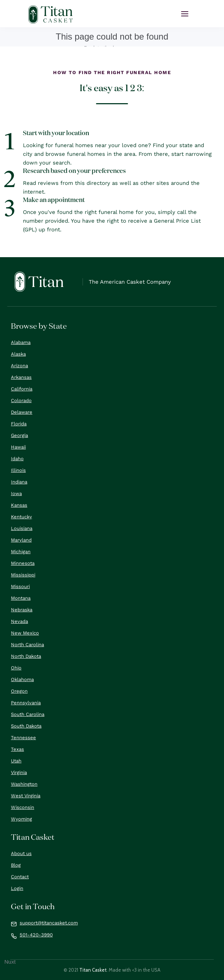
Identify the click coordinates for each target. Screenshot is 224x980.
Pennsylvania (26, 703)
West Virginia (26, 796)
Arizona (19, 366)
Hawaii (18, 447)
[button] (185, 14)
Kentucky (21, 517)
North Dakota (26, 656)
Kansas (19, 505)
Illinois (18, 470)
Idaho (17, 459)
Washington (24, 784)
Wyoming (21, 819)
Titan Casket (93, 970)
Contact (20, 877)
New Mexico (25, 633)
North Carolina (27, 645)
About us (21, 853)
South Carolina (28, 714)
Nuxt (10, 962)
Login (17, 888)
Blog (16, 865)
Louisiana (22, 528)
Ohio (16, 668)
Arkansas (21, 377)
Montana (21, 598)
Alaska (18, 354)
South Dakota (26, 726)
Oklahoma (22, 679)
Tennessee (23, 738)
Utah (16, 761)
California (22, 389)
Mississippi (23, 575)
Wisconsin (23, 807)
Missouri (20, 586)
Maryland (21, 540)
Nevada (19, 621)
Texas (17, 749)
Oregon (19, 691)
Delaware (22, 412)
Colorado (21, 400)
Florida (19, 424)
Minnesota (23, 563)
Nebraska (22, 610)
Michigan (21, 552)
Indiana (19, 482)
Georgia (19, 435)
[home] (51, 15)
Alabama (21, 342)
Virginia (19, 772)
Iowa (16, 493)
